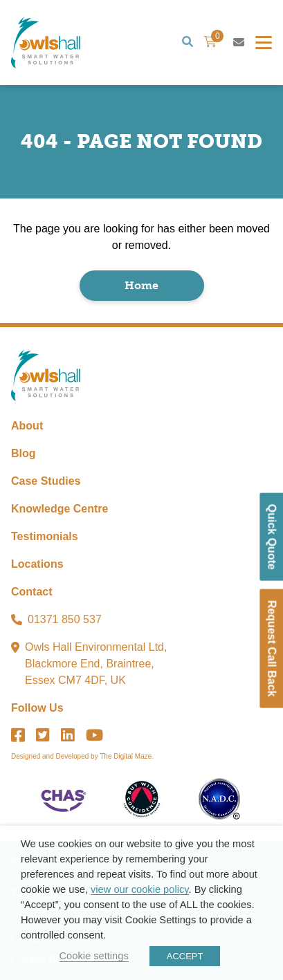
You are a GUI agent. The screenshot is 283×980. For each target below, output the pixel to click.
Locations (37, 564)
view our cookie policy (139, 889)
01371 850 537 (65, 619)
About (27, 426)
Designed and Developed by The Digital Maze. (82, 756)
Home (141, 285)
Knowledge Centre (60, 509)
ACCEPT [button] (185, 956)
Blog (24, 453)
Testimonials (45, 536)
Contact (32, 592)
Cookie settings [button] (94, 956)
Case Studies (46, 481)
